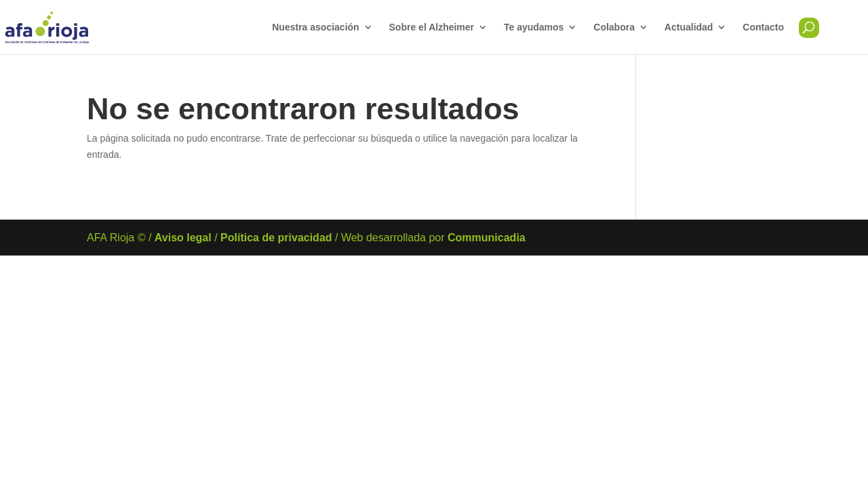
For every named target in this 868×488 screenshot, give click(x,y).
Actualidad (689, 27)
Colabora (614, 27)
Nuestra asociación (315, 27)
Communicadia (487, 238)
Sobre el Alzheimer (432, 27)
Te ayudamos (534, 27)
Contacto (763, 27)
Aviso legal (183, 238)
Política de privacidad (276, 238)
